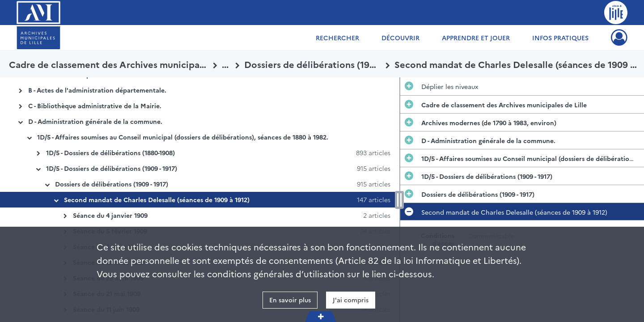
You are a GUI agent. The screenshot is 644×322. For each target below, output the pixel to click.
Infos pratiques (560, 38)
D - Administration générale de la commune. (95, 121)
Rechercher (337, 38)
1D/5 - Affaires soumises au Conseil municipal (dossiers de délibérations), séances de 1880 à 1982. (183, 137)
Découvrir (400, 38)
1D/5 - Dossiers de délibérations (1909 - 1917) (112, 168)
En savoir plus (290, 300)
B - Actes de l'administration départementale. (97, 90)
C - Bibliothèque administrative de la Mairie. (95, 106)
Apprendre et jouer (476, 38)
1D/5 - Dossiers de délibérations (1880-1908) (110, 153)
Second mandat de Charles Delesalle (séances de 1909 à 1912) (157, 199)
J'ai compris (351, 300)
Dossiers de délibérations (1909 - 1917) (112, 184)
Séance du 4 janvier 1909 (110, 215)
